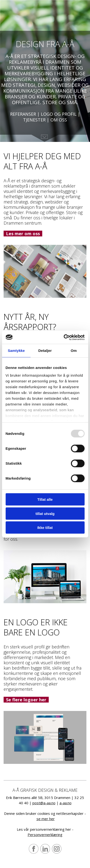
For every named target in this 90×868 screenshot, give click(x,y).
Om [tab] (74, 351)
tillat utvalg (45, 513)
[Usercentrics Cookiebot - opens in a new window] (64, 337)
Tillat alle (45, 499)
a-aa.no (66, 803)
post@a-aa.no (44, 803)
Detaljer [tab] (45, 351)
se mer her (46, 819)
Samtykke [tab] (16, 351)
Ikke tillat (45, 528)
